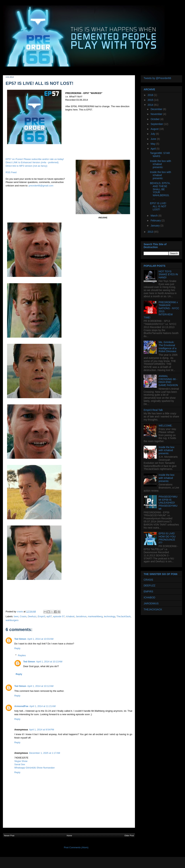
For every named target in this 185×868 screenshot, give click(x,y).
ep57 (49, 616)
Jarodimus (81, 616)
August (155, 129)
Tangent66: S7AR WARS (160, 155)
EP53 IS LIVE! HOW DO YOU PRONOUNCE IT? (167, 538)
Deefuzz (32, 616)
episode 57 (59, 616)
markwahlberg (95, 616)
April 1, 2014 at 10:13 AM (49, 662)
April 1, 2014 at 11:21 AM (42, 706)
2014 (151, 105)
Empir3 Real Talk (153, 410)
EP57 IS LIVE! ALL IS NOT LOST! (158, 206)
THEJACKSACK (153, 609)
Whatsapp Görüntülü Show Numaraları (35, 768)
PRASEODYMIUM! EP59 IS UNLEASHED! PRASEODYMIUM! (168, 503)
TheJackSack (124, 616)
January (155, 226)
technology (110, 616)
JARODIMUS (151, 603)
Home (69, 836)
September (157, 124)
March (154, 216)
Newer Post (9, 836)
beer (16, 616)
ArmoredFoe (21, 706)
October (155, 119)
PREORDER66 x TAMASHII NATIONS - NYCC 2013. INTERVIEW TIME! (161, 310)
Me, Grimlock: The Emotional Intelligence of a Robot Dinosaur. (168, 347)
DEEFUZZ (150, 585)
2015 (151, 100)
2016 (151, 95)
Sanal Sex (20, 764)
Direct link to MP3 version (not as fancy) (26, 166)
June (154, 139)
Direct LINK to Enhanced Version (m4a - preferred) (32, 162)
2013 (151, 232)
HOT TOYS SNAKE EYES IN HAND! (168, 275)
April (153, 149)
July (153, 134)
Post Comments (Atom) (76, 847)
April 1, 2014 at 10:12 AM (40, 686)
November (157, 114)
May (153, 144)
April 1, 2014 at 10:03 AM (40, 639)
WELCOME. (166, 426)
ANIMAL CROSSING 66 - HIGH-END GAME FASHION (168, 381)
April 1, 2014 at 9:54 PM (42, 730)
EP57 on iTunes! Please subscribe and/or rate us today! (35, 159)
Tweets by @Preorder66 (157, 78)
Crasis (23, 616)
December (157, 109)
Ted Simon (20, 639)
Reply (17, 648)
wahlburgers (12, 620)
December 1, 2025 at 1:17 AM (45, 753)
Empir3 (41, 616)
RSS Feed (11, 172)
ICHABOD (149, 597)
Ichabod (70, 616)
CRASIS (148, 580)
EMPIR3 (148, 591)
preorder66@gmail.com (41, 186)
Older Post (129, 836)
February (156, 220)
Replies (22, 655)
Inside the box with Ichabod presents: (161, 164)
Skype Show (21, 761)
